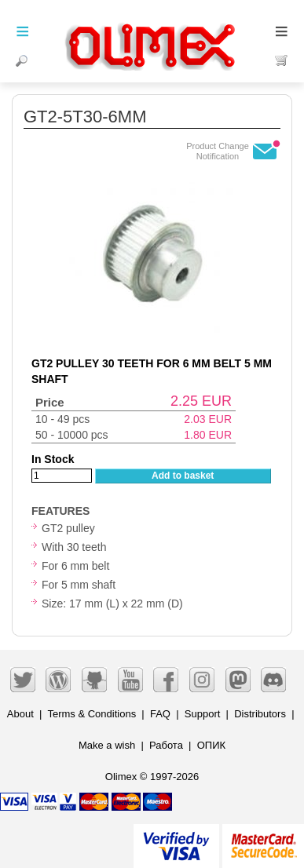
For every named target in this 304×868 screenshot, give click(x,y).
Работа (166, 745)
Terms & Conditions (92, 714)
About (20, 714)
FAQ (160, 714)
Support (203, 714)
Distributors (260, 714)
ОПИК (211, 745)
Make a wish (107, 745)
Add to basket (183, 476)
